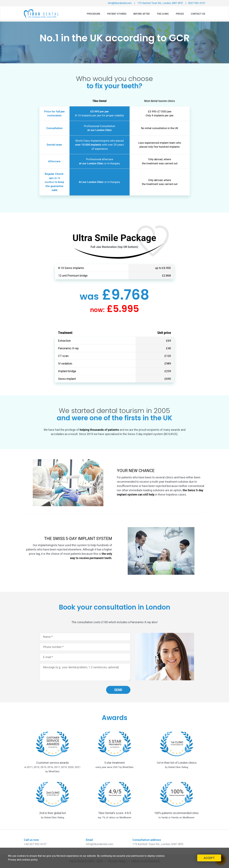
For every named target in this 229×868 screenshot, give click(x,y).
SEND (118, 690)
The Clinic (163, 14)
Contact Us (198, 14)
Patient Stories (117, 14)
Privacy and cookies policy (23, 860)
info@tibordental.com (119, 3)
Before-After (142, 14)
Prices (180, 14)
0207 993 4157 (197, 3)
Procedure (94, 14)
